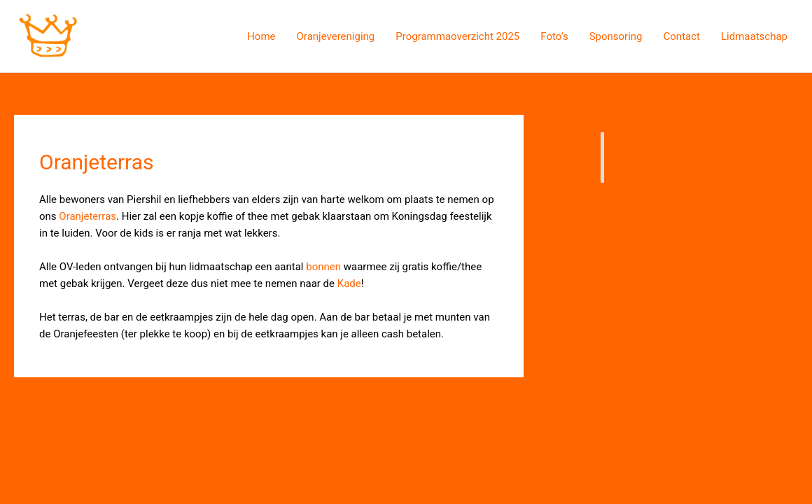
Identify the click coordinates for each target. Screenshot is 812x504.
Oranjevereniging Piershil (679, 158)
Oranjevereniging (336, 36)
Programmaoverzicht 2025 (457, 36)
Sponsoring (616, 36)
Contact (682, 36)
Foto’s (554, 36)
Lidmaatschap (754, 36)
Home (261, 36)
